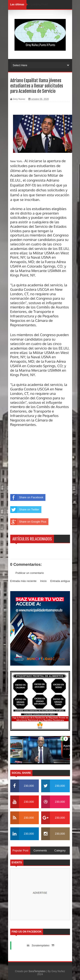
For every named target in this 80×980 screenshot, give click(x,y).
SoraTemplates (37, 971)
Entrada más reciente (23, 581)
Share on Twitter (25, 510)
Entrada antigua (60, 581)
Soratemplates (41, 945)
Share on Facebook (27, 497)
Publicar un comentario (30, 573)
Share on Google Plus (28, 522)
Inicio (43, 581)
